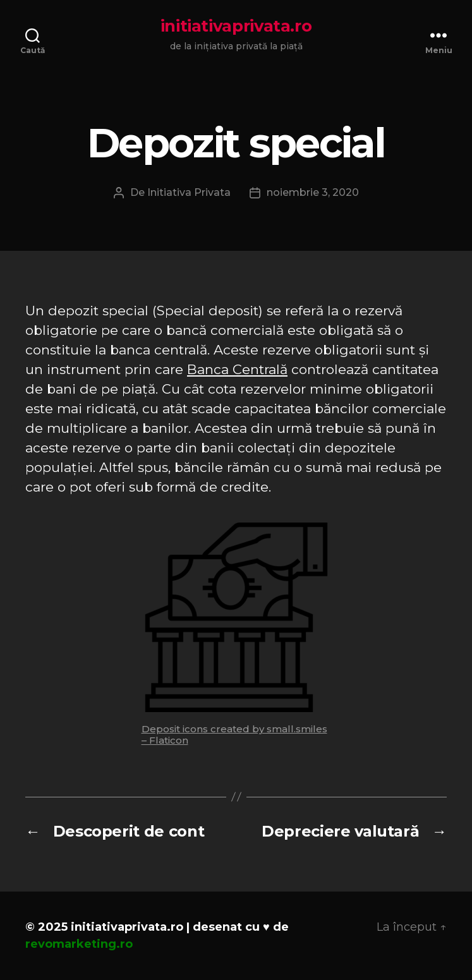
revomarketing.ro (79, 944)
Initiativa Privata (189, 192)
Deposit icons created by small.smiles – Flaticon (234, 735)
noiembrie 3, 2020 (313, 192)
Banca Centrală (237, 369)
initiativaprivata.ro (236, 26)
